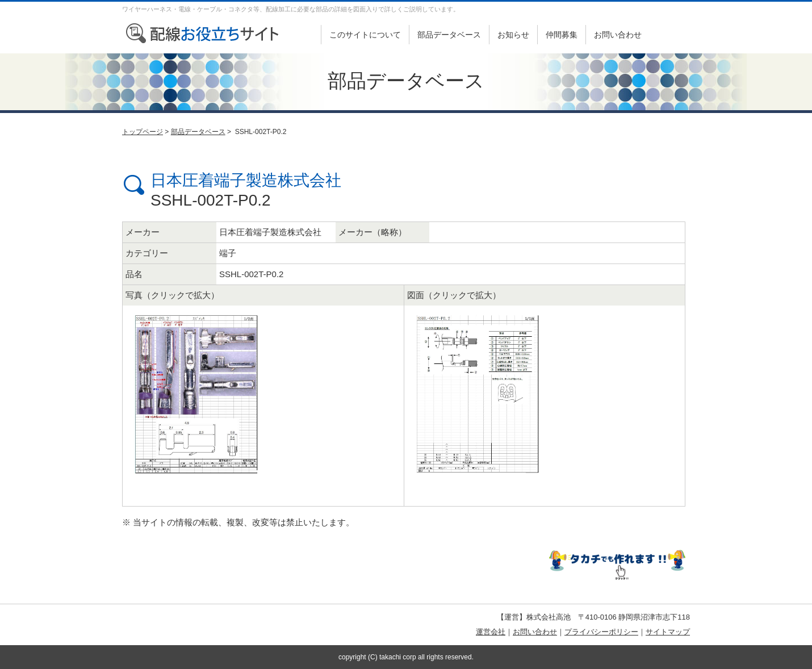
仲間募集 (562, 35)
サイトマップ (668, 632)
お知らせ (513, 35)
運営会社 (491, 632)
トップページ (143, 132)
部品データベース (449, 35)
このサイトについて (365, 35)
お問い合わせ (618, 35)
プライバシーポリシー (601, 632)
